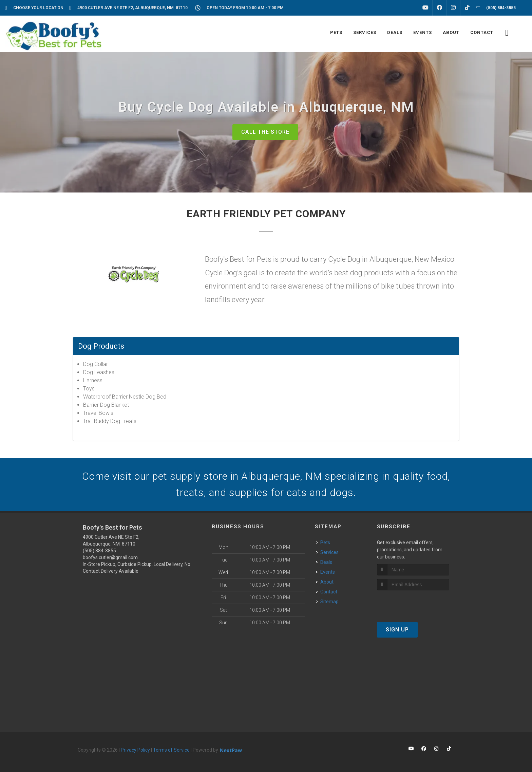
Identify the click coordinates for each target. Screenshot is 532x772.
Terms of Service (171, 750)
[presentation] (413, 603)
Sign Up (397, 630)
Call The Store (265, 132)
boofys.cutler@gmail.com (110, 557)
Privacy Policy (135, 750)
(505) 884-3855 (99, 551)
